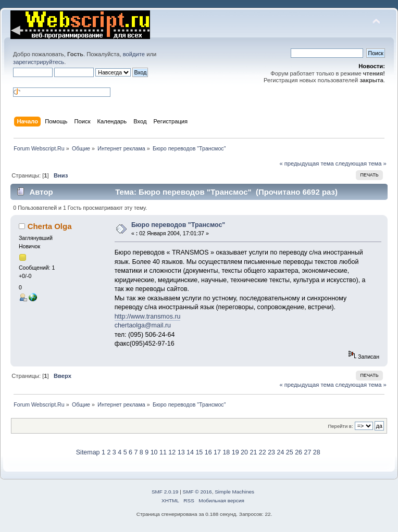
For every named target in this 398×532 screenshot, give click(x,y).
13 (181, 452)
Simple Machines (234, 492)
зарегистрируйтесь (39, 62)
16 (208, 452)
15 (199, 452)
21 (253, 452)
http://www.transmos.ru (148, 316)
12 (172, 452)
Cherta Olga (50, 226)
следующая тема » (361, 163)
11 (163, 452)
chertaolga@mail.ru (143, 325)
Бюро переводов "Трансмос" (178, 225)
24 (280, 452)
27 (308, 452)
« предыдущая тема (306, 163)
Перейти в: (340, 426)
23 (271, 452)
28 (317, 452)
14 (190, 452)
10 (154, 452)
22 (263, 452)
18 (226, 452)
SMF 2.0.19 (165, 492)
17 (217, 452)
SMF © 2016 (197, 492)
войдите (134, 54)
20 (244, 452)
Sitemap (88, 452)
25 (290, 452)
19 (235, 452)
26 (298, 452)
